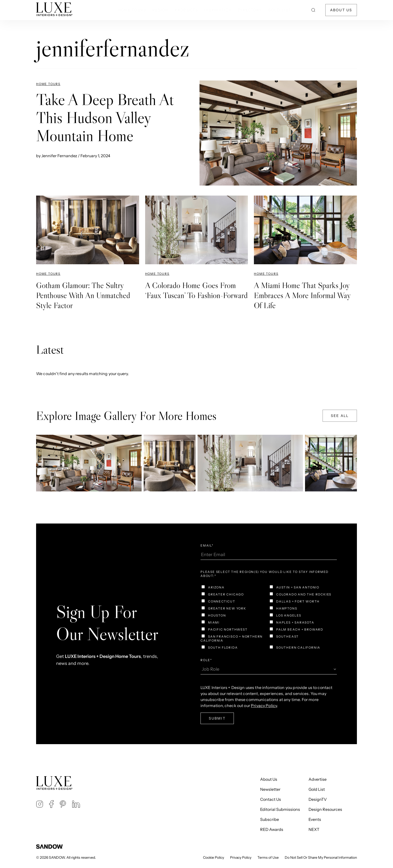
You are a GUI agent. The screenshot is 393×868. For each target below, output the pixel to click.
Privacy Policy (264, 706)
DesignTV (318, 799)
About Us (341, 10)
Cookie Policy (214, 857)
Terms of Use (268, 857)
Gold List (280, 10)
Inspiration (218, 10)
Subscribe (270, 819)
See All (340, 416)
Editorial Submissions (280, 809)
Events (315, 819)
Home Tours (132, 10)
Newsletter (270, 789)
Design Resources (325, 809)
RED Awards (272, 829)
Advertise (318, 779)
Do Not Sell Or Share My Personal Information (321, 857)
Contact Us (271, 799)
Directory (250, 10)
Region (161, 10)
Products (186, 10)
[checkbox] (269, 618)
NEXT (314, 829)
